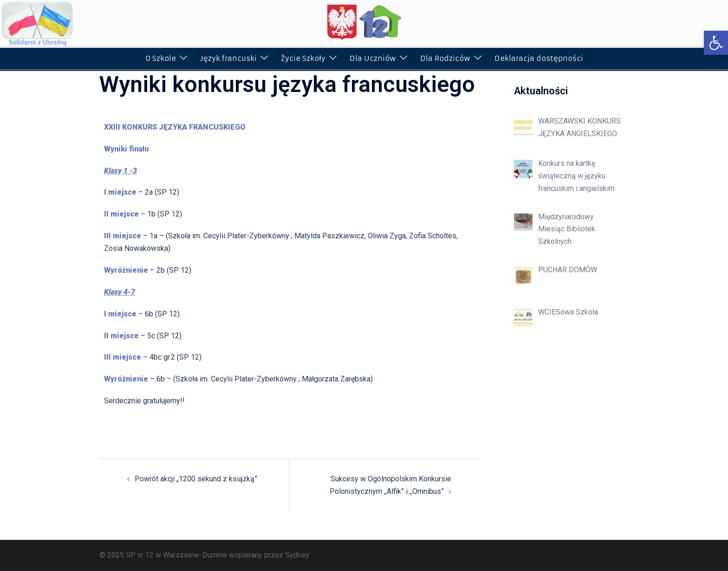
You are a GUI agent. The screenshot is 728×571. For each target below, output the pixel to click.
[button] (716, 43)
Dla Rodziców (445, 58)
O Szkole (161, 58)
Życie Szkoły (303, 58)
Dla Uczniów (373, 58)
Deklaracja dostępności (539, 58)
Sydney (297, 555)
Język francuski (228, 58)
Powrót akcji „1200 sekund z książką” (196, 479)
